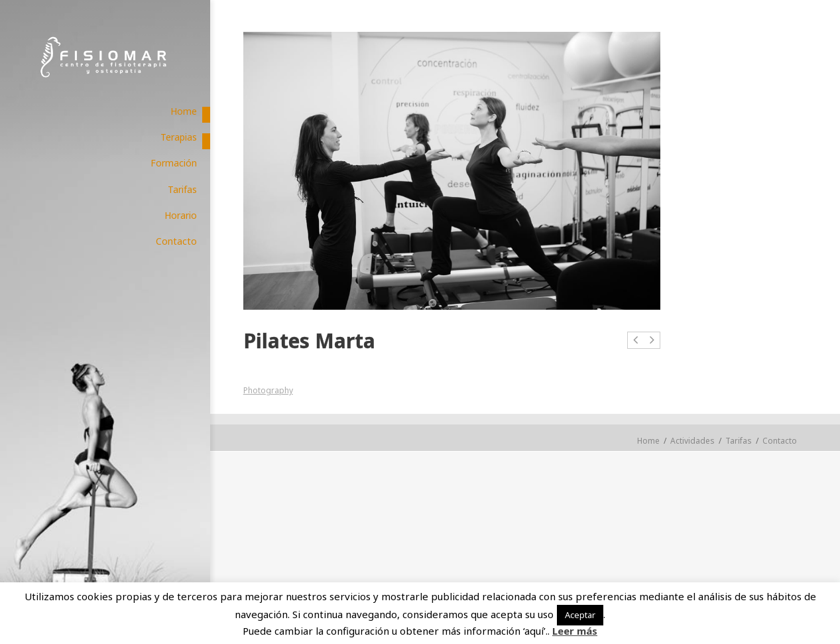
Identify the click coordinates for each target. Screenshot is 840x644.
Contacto (780, 441)
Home (648, 441)
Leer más (575, 631)
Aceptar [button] (580, 615)
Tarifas (739, 441)
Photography (268, 390)
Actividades (692, 441)
